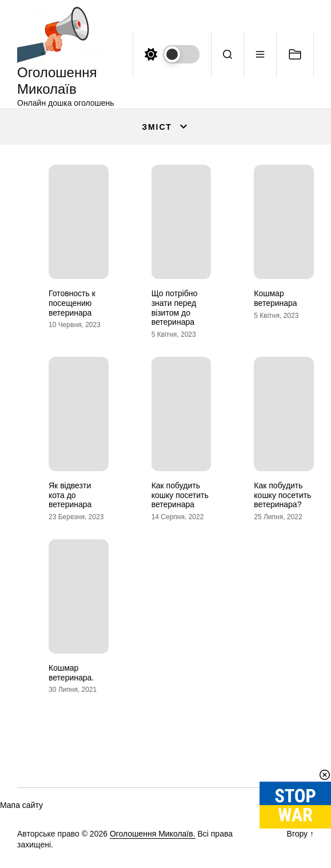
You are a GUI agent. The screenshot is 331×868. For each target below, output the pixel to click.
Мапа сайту (21, 805)
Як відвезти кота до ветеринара (70, 495)
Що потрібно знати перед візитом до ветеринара (175, 308)
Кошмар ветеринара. (71, 673)
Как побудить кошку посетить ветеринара (180, 495)
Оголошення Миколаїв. (153, 834)
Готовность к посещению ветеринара (72, 303)
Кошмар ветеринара (275, 298)
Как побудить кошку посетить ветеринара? (282, 495)
